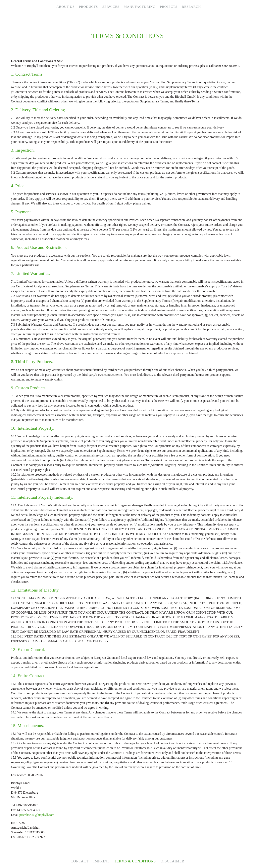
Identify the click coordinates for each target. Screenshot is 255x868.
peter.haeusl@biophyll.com (37, 815)
